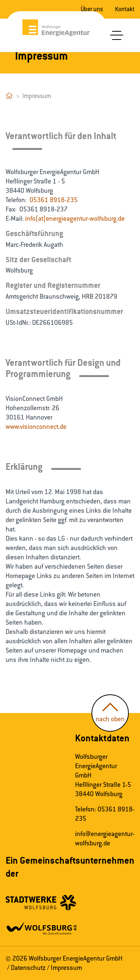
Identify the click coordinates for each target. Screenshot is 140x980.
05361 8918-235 (54, 200)
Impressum (66, 968)
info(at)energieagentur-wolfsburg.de (75, 219)
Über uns (92, 9)
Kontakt (125, 9)
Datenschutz (28, 968)
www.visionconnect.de (36, 427)
